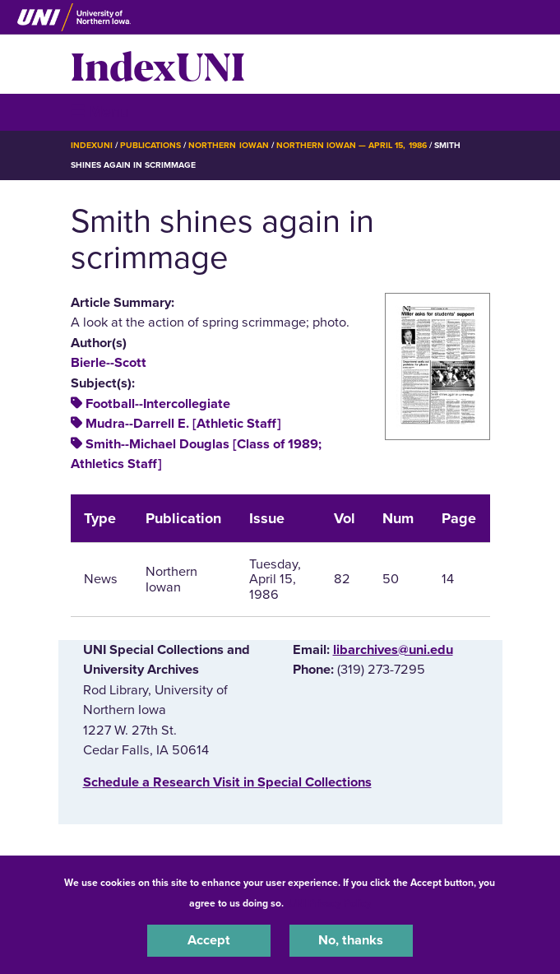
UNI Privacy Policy (330, 903)
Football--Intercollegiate (158, 404)
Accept (209, 940)
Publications (150, 145)
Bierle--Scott (109, 363)
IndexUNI (158, 64)
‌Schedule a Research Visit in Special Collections (227, 782)
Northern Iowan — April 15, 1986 (352, 145)
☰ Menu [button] (100, 111)
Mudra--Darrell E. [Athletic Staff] (183, 424)
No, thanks (351, 940)
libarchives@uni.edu (393, 650)
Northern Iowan (228, 145)
